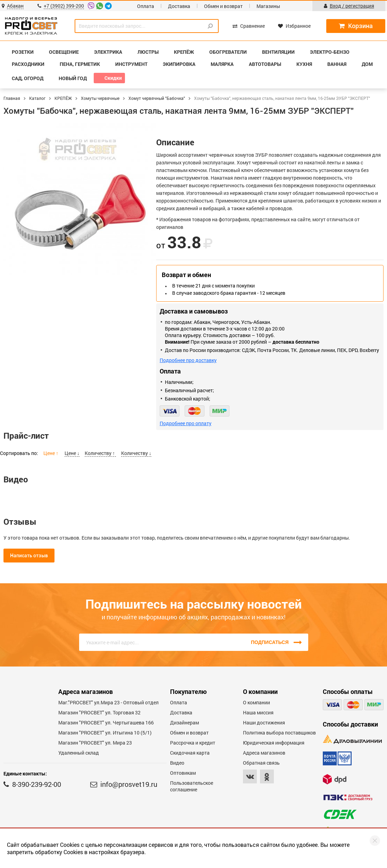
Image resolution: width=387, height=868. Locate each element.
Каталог (37, 98)
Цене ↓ (72, 453)
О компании (256, 702)
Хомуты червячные (100, 98)
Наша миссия (258, 712)
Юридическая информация (274, 743)
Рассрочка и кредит (193, 743)
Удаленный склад (79, 753)
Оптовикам (183, 773)
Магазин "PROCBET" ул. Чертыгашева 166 (106, 723)
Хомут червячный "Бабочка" (157, 98)
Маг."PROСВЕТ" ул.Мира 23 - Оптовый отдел (108, 702)
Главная (12, 98)
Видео (177, 763)
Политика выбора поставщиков (279, 733)
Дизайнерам (184, 723)
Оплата (146, 6)
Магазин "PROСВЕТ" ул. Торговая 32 (99, 712)
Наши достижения (264, 723)
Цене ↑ (51, 453)
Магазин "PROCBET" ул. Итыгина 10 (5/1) (105, 733)
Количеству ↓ (136, 453)
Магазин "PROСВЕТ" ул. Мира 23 (95, 743)
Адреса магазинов (264, 753)
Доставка (179, 6)
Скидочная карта (190, 753)
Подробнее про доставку (188, 360)
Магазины (268, 6)
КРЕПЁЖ (63, 98)
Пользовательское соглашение (192, 786)
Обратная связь (261, 763)
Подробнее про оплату (186, 423)
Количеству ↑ (100, 453)
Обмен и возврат (223, 6)
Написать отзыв (29, 556)
